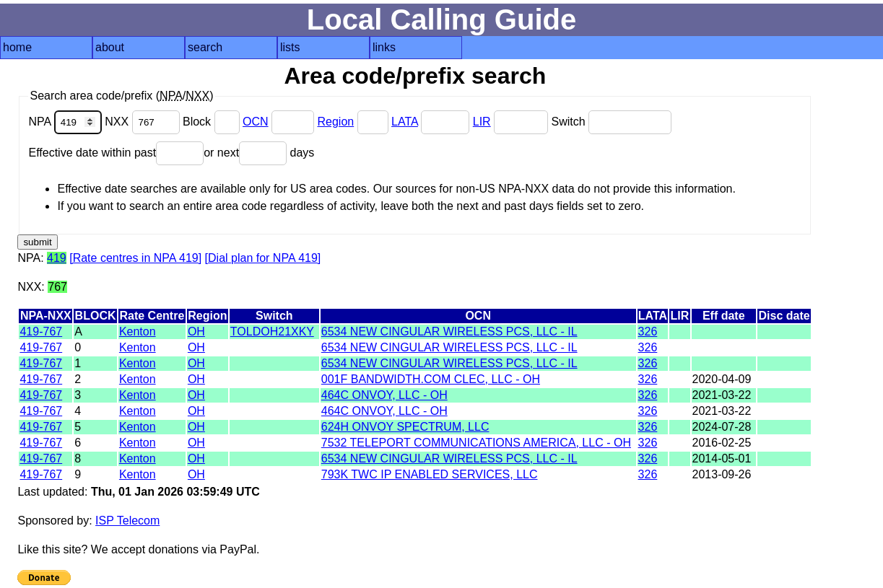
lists (290, 47)
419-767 (41, 332)
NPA (66, 122)
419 (57, 258)
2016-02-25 (722, 443)
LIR (482, 122)
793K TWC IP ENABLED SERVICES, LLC (430, 474)
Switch (612, 122)
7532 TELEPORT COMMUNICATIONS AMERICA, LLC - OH (476, 443)
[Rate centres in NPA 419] (135, 258)
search (205, 47)
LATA (405, 122)
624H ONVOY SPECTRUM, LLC (405, 427)
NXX (144, 122)
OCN (256, 122)
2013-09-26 (722, 474)
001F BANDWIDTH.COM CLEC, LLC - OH (431, 379)
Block (213, 122)
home (17, 47)
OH (196, 332)
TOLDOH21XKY (272, 332)
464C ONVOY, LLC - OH (384, 395)
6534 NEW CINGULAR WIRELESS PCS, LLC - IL (449, 332)
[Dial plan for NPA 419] (263, 258)
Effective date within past (116, 153)
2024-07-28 (722, 427)
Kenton (138, 332)
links (384, 47)
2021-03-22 (722, 395)
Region (335, 122)
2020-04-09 (722, 379)
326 (648, 332)
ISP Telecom (127, 521)
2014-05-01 (722, 458)
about (110, 47)
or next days (259, 153)
